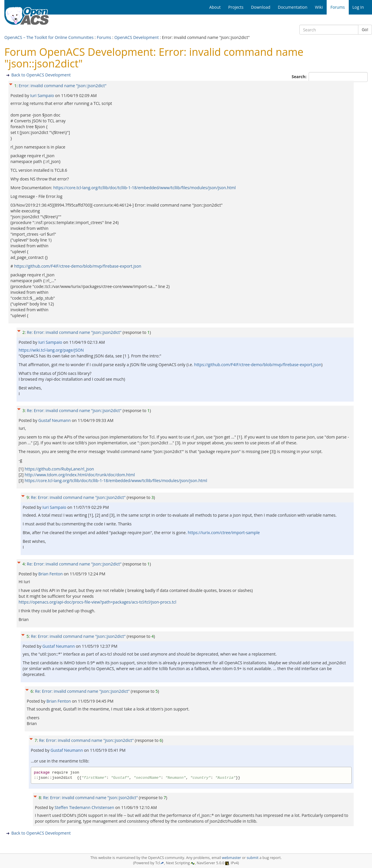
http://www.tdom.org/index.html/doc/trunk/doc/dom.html (80, 475)
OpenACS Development (136, 37)
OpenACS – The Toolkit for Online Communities (49, 37)
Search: (300, 77)
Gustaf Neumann (55, 420)
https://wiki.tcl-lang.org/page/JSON (51, 350)
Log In (358, 7)
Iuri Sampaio (43, 95)
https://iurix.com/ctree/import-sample (224, 533)
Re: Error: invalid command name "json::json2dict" (74, 332)
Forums (104, 37)
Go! (365, 29)
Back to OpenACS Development (41, 75)
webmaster (231, 858)
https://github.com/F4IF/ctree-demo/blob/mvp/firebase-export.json (78, 266)
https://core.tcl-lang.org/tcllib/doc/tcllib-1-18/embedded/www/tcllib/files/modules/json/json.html (144, 188)
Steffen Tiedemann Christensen (85, 807)
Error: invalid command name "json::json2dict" (62, 86)
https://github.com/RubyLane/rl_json (59, 469)
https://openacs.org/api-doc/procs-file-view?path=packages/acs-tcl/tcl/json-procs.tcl (98, 602)
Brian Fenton (51, 574)
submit (253, 858)
